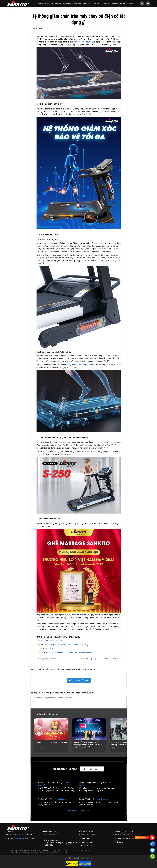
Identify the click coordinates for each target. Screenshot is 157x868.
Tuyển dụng (119, 842)
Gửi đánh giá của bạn (78, 680)
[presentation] (36, 738)
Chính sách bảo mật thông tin (125, 839)
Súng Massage (94, 3)
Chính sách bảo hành (86, 842)
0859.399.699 (20, 835)
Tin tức (123, 3)
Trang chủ (10, 11)
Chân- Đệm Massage (110, 3)
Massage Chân (80, 3)
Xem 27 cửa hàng (49, 835)
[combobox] (92, 769)
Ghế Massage (43, 3)
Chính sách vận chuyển (87, 835)
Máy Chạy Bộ (55, 3)
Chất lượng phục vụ (86, 846)
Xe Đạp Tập (67, 3)
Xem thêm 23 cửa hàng (79, 811)
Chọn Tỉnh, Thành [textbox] (91, 769)
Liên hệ (130, 3)
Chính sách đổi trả (85, 839)
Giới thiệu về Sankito (122, 835)
